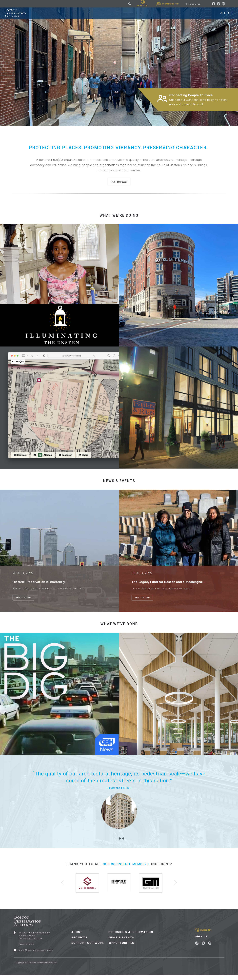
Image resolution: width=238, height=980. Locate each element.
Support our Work (88, 948)
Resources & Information (131, 937)
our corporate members (126, 870)
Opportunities (122, 948)
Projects (79, 942)
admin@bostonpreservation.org (36, 955)
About (77, 937)
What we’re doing (119, 221)
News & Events (121, 942)
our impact (119, 188)
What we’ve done (119, 630)
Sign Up (201, 941)
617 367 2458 (193, 4)
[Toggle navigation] (224, 16)
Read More (23, 604)
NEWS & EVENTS (119, 487)
